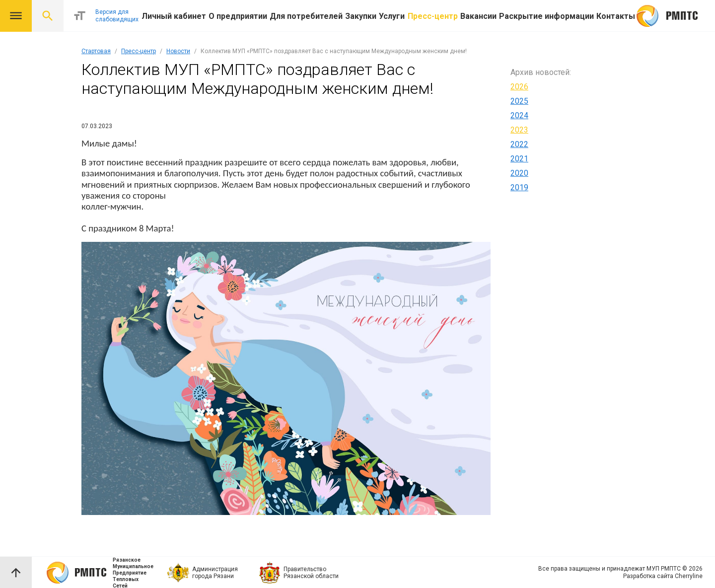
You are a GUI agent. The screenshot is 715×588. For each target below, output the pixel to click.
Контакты (616, 16)
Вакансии (478, 16)
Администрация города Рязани (215, 573)
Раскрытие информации (546, 16)
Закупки (361, 16)
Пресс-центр (433, 16)
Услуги (392, 16)
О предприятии (238, 16)
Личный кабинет (174, 16)
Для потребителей (306, 16)
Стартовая (96, 51)
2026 (519, 87)
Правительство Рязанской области (311, 573)
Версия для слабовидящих (117, 16)
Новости (178, 51)
